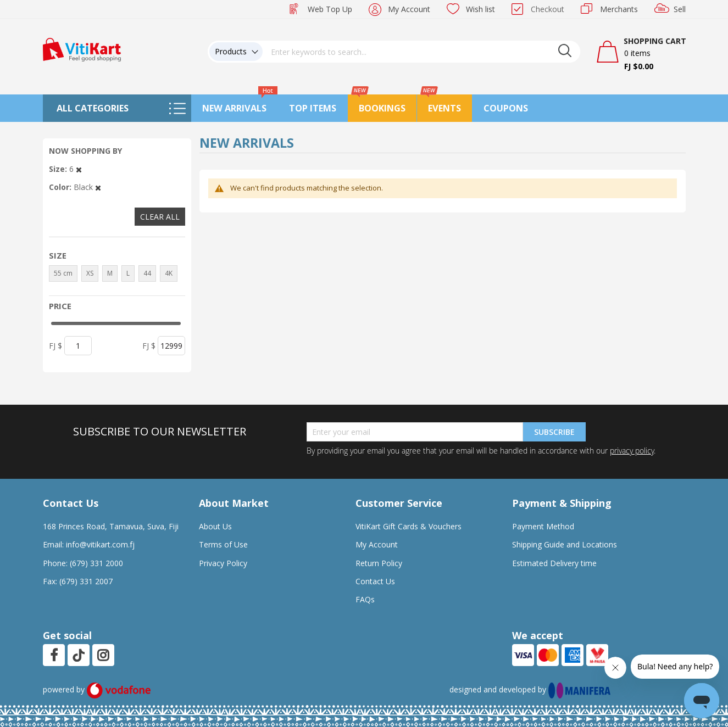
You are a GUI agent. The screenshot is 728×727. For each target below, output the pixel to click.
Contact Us (375, 581)
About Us (215, 526)
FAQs (365, 599)
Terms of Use (223, 544)
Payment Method (543, 526)
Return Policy (379, 563)
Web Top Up (330, 9)
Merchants (619, 9)
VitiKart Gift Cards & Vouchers (409, 526)
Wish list (480, 9)
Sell (680, 9)
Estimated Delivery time (554, 563)
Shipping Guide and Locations (565, 544)
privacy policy (632, 451)
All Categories (93, 108)
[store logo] (82, 49)
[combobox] (421, 52)
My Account (409, 9)
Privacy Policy (223, 563)
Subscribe (554, 432)
